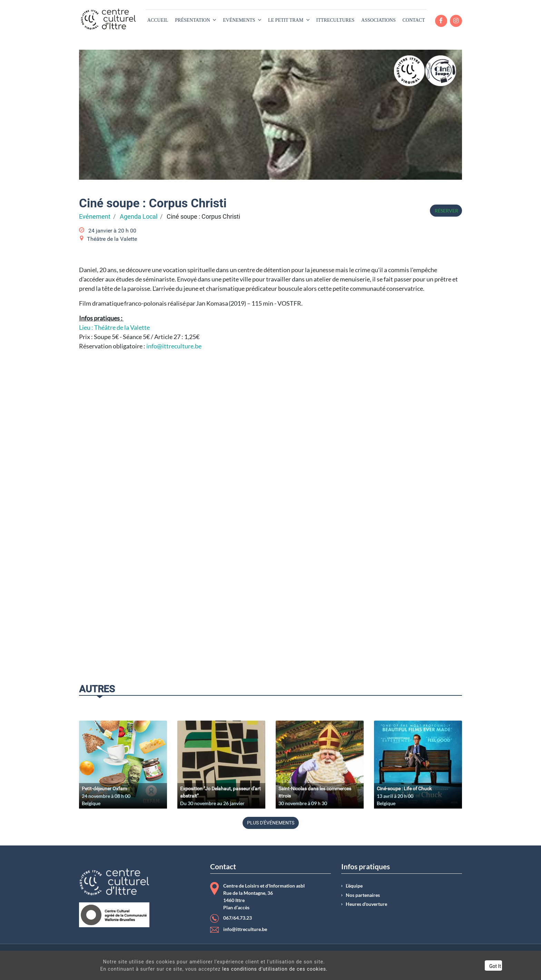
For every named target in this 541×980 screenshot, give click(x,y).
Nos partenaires (363, 895)
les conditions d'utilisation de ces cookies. (264, 969)
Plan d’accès (236, 908)
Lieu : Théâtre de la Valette (114, 327)
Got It (469, 966)
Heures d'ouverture (366, 904)
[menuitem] (158, 20)
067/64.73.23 (238, 918)
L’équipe (354, 886)
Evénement (95, 217)
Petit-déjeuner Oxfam (104, 789)
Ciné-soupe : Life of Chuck (404, 789)
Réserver (446, 211)
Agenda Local (139, 217)
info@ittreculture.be (174, 346)
